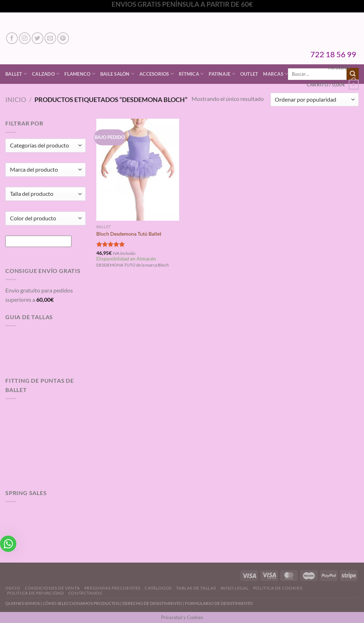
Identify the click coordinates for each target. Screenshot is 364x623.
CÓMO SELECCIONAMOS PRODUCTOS (81, 603)
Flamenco (80, 74)
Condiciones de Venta (52, 588)
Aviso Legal (235, 588)
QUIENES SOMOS (23, 603)
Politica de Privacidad (35, 593)
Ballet (16, 74)
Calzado (46, 74)
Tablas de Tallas (196, 588)
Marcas (275, 74)
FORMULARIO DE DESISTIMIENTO (219, 603)
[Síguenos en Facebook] (12, 38)
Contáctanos (85, 593)
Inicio (16, 100)
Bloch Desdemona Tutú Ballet (129, 234)
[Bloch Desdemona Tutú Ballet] (138, 170)
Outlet (249, 74)
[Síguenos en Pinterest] (63, 38)
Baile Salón (117, 74)
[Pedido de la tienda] (315, 100)
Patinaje (222, 74)
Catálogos (158, 588)
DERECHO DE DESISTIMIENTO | (154, 603)
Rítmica (191, 74)
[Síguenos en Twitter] (38, 38)
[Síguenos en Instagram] (25, 38)
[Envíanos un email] (50, 38)
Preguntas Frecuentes (112, 588)
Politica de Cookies (278, 588)
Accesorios (157, 74)
